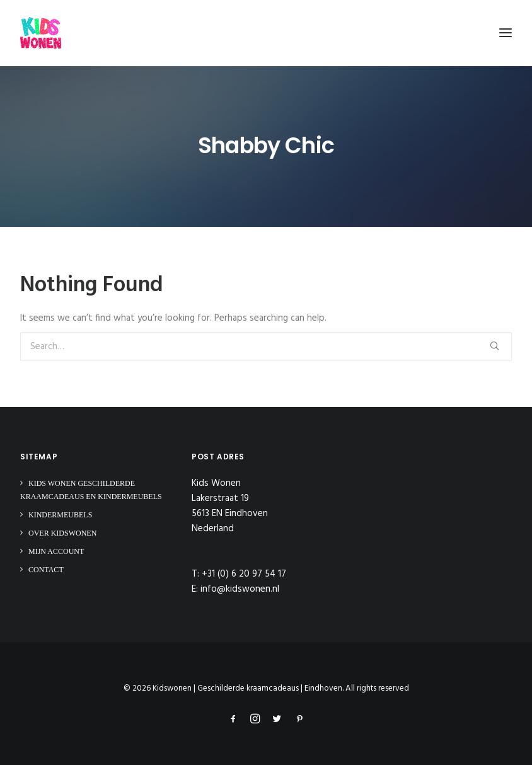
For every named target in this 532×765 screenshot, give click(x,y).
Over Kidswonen (62, 533)
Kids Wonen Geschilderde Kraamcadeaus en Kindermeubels (91, 490)
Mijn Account (56, 551)
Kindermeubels (60, 515)
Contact (46, 570)
